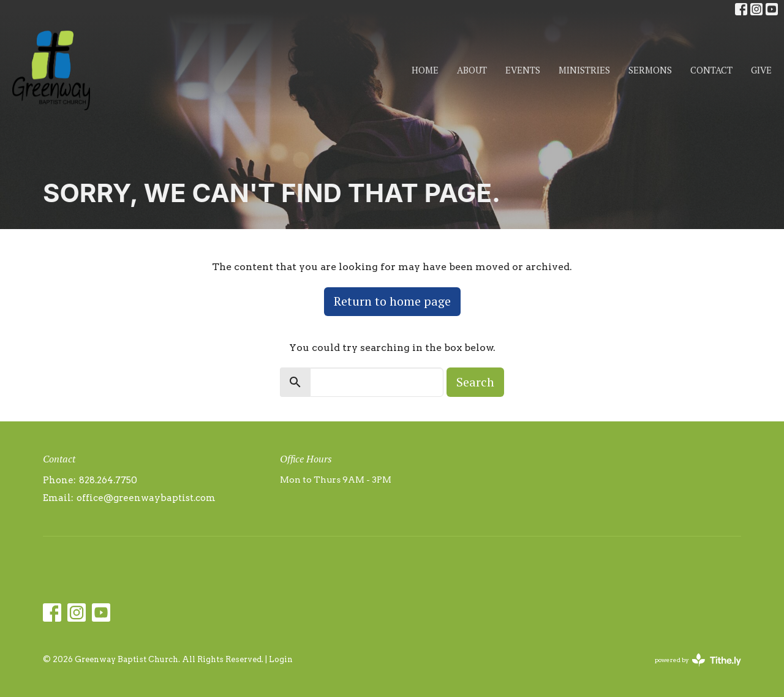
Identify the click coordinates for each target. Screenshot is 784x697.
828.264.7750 (108, 480)
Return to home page (392, 301)
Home (425, 70)
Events (523, 70)
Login (281, 659)
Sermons (650, 70)
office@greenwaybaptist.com (146, 498)
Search (475, 382)
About (472, 70)
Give (761, 70)
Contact (711, 70)
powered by (698, 660)
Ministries (584, 70)
